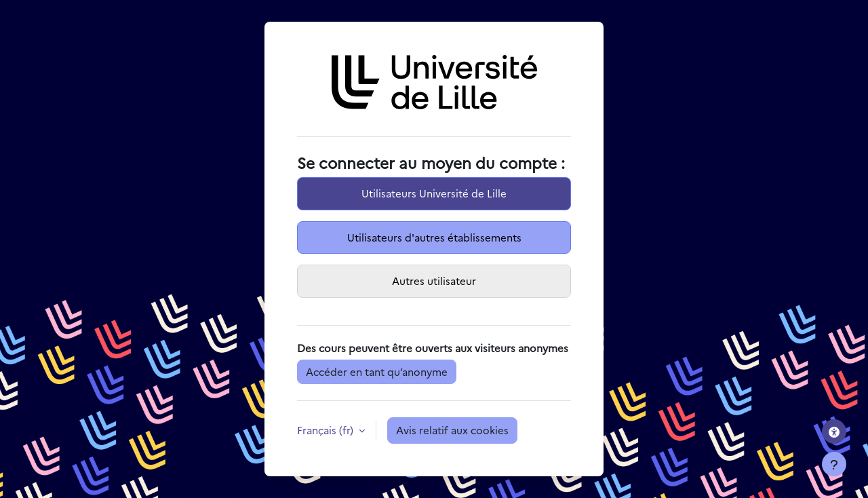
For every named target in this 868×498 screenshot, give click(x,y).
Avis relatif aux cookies (452, 430)
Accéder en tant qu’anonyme (377, 371)
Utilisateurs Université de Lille (434, 193)
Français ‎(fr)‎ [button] (327, 430)
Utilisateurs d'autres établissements (434, 237)
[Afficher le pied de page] (834, 464)
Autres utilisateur (434, 281)
